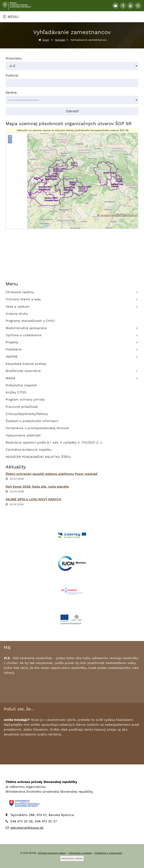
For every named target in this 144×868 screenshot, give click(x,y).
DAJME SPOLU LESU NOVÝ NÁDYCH (33, 499)
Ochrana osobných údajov (52, 853)
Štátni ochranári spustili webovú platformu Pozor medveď (52, 474)
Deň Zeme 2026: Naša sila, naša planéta (37, 487)
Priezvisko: (14, 58)
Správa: (12, 92)
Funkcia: (12, 75)
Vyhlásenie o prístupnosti (108, 853)
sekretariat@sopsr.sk (27, 828)
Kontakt (60, 40)
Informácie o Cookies (80, 853)
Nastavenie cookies (72, 858)
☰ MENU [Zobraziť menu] (11, 17)
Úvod (46, 40)
